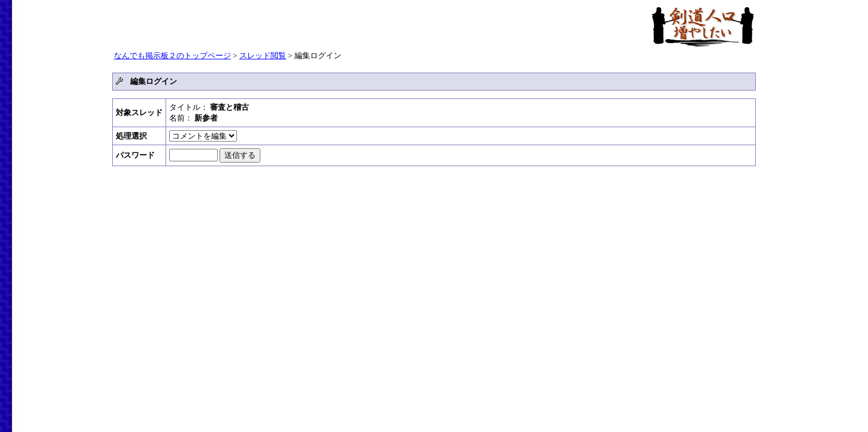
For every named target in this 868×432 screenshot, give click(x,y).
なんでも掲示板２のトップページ (172, 55)
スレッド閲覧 (263, 55)
